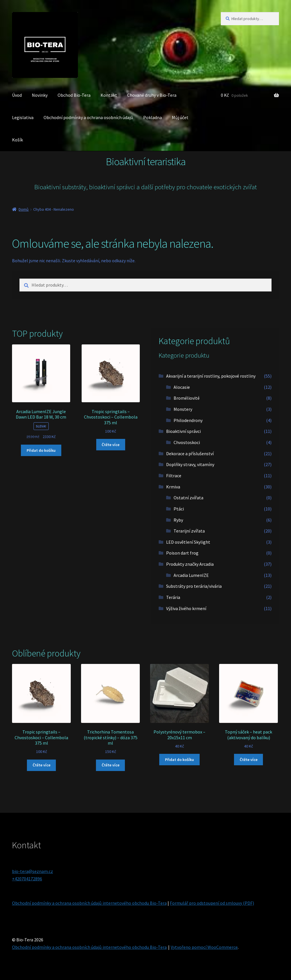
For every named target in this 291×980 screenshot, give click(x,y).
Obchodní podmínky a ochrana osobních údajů (88, 117)
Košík (17, 140)
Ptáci (179, 509)
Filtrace (174, 476)
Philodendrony (188, 420)
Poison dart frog (182, 553)
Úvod (17, 95)
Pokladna (153, 117)
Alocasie (182, 387)
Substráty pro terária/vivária (194, 586)
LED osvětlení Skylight (188, 542)
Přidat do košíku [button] (41, 450)
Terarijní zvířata (189, 531)
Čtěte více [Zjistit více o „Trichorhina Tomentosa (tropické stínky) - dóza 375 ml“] (111, 765)
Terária (173, 597)
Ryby (178, 520)
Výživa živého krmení (186, 608)
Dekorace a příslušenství (190, 453)
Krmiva (173, 487)
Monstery (183, 409)
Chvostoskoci (187, 442)
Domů (24, 209)
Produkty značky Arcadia (190, 564)
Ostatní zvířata (188, 498)
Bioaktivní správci (183, 431)
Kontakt (109, 95)
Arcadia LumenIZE (191, 575)
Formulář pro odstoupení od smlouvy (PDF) (212, 903)
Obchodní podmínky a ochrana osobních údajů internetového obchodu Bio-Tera (89, 903)
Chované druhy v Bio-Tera (152, 95)
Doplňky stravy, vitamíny (190, 464)
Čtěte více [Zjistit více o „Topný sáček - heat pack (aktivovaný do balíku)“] (249, 760)
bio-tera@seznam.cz (33, 871)
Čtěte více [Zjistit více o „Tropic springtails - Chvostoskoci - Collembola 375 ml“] (111, 445)
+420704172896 (27, 879)
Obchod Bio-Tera (74, 95)
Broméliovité (187, 398)
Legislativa (23, 117)
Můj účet (180, 117)
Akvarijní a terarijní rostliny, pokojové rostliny (211, 376)
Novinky (40, 95)
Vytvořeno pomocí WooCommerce (204, 947)
